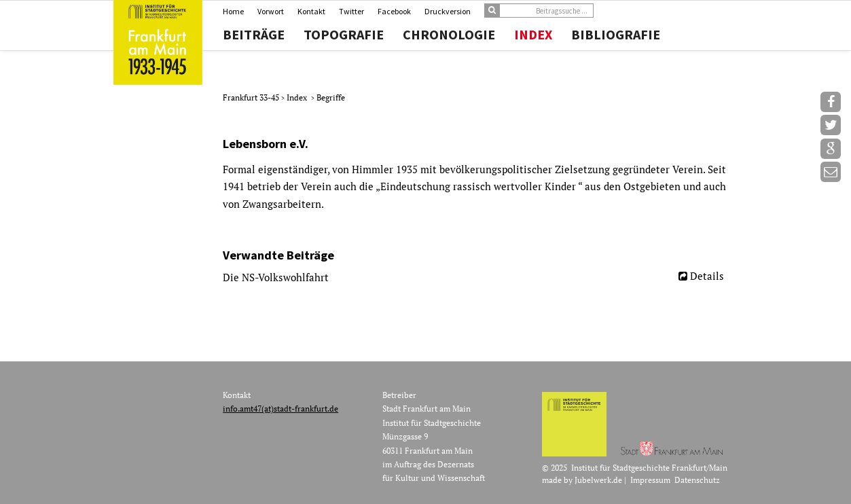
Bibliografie (616, 35)
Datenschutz (697, 480)
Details (707, 276)
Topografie (344, 35)
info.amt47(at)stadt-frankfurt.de (280, 409)
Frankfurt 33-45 (252, 97)
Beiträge (254, 35)
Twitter (351, 11)
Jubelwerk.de (598, 480)
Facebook (394, 11)
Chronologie (449, 35)
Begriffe (331, 97)
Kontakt (311, 11)
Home (233, 11)
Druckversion (448, 11)
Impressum (650, 480)
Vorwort (271, 11)
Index (533, 35)
